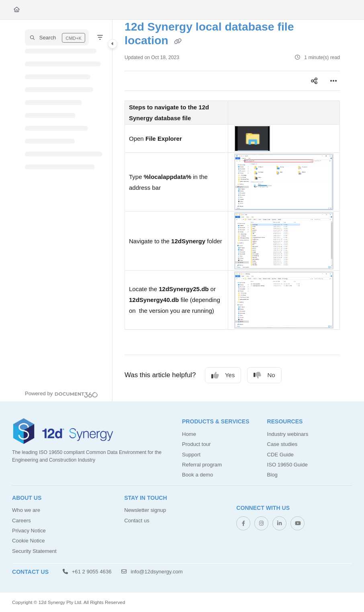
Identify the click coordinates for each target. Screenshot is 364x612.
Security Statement (34, 551)
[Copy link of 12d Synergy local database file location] (178, 41)
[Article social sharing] (314, 81)
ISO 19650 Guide (287, 465)
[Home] (17, 10)
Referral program (202, 465)
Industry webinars (288, 434)
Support (191, 455)
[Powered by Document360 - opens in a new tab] (61, 394)
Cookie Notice (29, 541)
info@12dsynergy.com (152, 572)
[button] (57, 37)
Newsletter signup (145, 510)
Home (189, 434)
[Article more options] (333, 81)
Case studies (282, 444)
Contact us (137, 521)
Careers (21, 521)
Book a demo (197, 475)
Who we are (26, 510)
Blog (272, 475)
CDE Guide (280, 455)
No (264, 375)
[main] (232, 211)
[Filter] (100, 37)
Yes (223, 375)
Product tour (196, 444)
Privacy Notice (29, 531)
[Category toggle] (112, 44)
